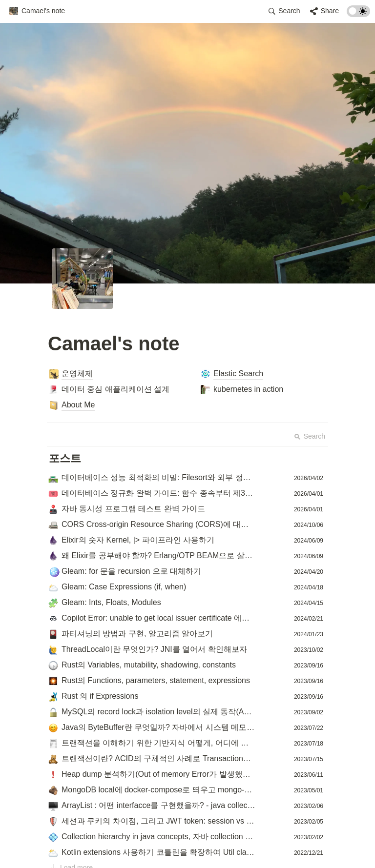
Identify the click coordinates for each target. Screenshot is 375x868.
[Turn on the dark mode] (358, 14)
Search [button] (310, 436)
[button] (37, 11)
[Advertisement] (187, 849)
